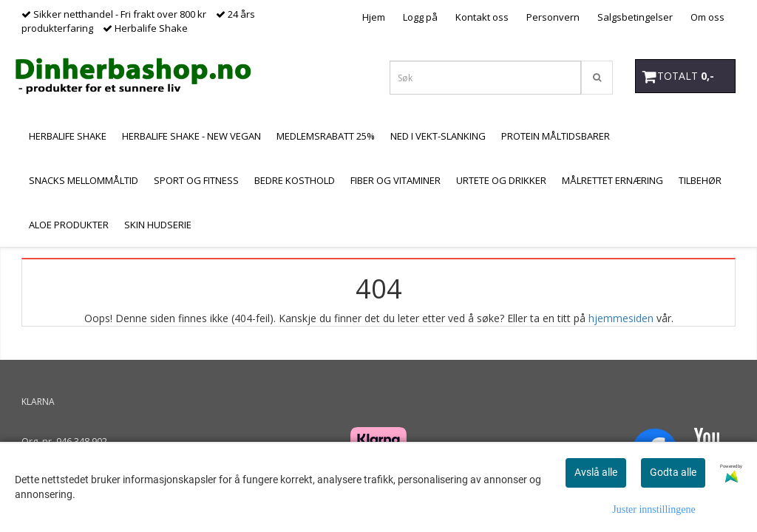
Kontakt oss (482, 17)
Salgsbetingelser (635, 17)
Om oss (707, 17)
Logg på (420, 17)
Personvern (553, 17)
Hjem (374, 17)
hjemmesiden (621, 318)
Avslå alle (596, 472)
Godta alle (673, 472)
